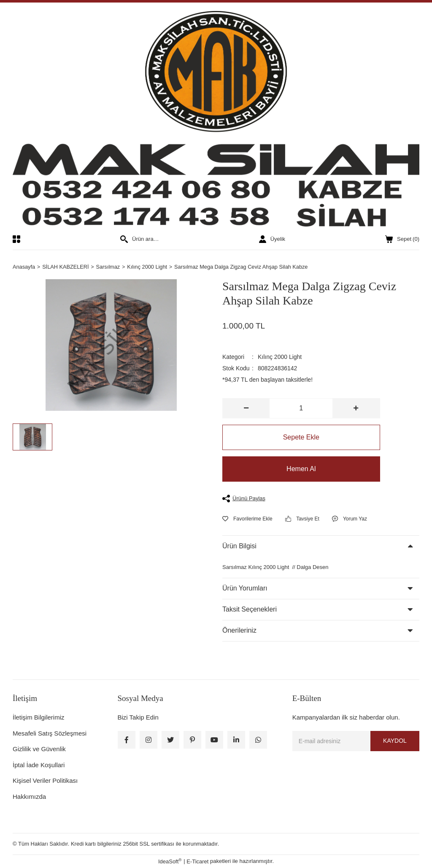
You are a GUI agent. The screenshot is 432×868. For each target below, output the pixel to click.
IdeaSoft (170, 861)
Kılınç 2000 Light (280, 357)
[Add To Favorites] (247, 519)
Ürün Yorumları (245, 589)
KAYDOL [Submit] (395, 741)
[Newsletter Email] (356, 741)
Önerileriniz (239, 631)
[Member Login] (272, 239)
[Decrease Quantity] (246, 408)
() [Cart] (402, 239)
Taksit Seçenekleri (250, 610)
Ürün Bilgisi (239, 546)
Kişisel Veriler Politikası (45, 781)
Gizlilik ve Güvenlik (39, 749)
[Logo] (216, 119)
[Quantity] (301, 408)
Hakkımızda (29, 797)
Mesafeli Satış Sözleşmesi (50, 733)
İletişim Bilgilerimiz (39, 718)
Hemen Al (301, 469)
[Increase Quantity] (356, 408)
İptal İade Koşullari (39, 765)
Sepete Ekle (301, 437)
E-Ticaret (197, 861)
